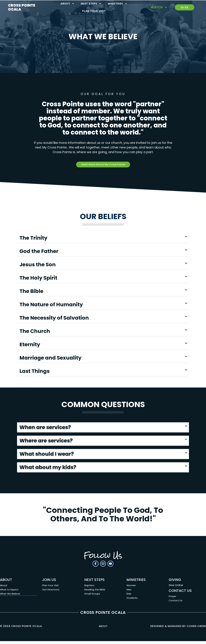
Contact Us (176, 603)
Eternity (30, 345)
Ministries (118, 4)
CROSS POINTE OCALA (22, 7)
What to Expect (10, 592)
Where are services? (46, 441)
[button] (103, 239)
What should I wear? (47, 455)
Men (129, 592)
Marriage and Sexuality (50, 358)
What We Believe (11, 597)
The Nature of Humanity (51, 305)
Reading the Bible (95, 592)
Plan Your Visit (94, 11)
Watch (159, 7)
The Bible (31, 292)
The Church (35, 332)
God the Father (39, 252)
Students (132, 601)
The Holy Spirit (38, 278)
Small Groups (93, 597)
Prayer (173, 599)
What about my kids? (48, 468)
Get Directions (51, 592)
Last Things (35, 372)
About (67, 4)
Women (131, 588)
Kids (129, 597)
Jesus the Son (38, 265)
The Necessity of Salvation (54, 318)
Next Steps (91, 4)
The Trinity (33, 238)
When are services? (45, 428)
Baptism (90, 588)
